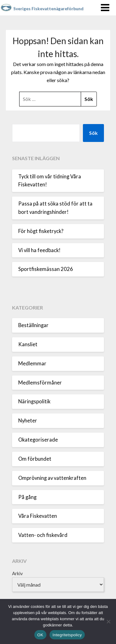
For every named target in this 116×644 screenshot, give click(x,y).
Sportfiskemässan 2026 (46, 269)
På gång (27, 497)
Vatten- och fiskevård (43, 535)
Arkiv (17, 573)
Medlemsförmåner (40, 383)
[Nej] (108, 621)
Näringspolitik (34, 401)
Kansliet (28, 344)
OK (40, 635)
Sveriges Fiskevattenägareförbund (48, 9)
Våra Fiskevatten (38, 516)
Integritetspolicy (67, 635)
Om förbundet (35, 459)
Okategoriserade (38, 440)
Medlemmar (32, 364)
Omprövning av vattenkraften (52, 478)
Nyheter (28, 421)
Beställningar (33, 325)
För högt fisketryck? (41, 231)
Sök (93, 133)
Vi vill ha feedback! (39, 250)
